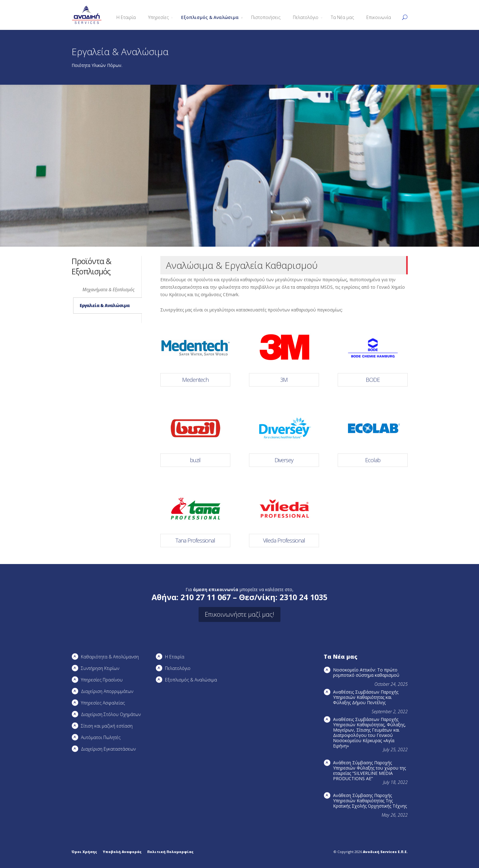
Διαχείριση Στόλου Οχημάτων (111, 714)
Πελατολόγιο (306, 17)
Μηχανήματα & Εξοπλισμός (108, 289)
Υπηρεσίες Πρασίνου (102, 680)
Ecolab (373, 460)
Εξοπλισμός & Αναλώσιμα (210, 17)
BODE (373, 380)
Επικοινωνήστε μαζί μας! (239, 614)
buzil (195, 460)
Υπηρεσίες (158, 17)
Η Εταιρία (126, 17)
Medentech (195, 380)
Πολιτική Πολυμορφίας (170, 852)
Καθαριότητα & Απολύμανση (110, 657)
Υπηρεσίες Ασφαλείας (103, 703)
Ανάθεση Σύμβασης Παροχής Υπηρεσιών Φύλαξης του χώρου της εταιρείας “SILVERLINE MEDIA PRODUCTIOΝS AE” (369, 771)
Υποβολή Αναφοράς (122, 852)
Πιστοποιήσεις (266, 17)
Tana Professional (195, 540)
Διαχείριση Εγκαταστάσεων (108, 749)
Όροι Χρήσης (84, 852)
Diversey (284, 460)
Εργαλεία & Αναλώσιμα (105, 305)
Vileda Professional (284, 540)
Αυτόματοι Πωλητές (101, 737)
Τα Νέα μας (342, 17)
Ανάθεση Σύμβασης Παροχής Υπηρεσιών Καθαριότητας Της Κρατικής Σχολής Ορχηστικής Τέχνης (370, 801)
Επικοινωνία (379, 17)
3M (284, 380)
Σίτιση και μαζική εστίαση (107, 726)
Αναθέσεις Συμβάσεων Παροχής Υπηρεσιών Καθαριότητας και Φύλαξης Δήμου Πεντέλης (366, 697)
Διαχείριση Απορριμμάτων (107, 691)
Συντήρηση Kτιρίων (100, 668)
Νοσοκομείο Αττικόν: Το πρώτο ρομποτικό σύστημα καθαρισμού (366, 672)
